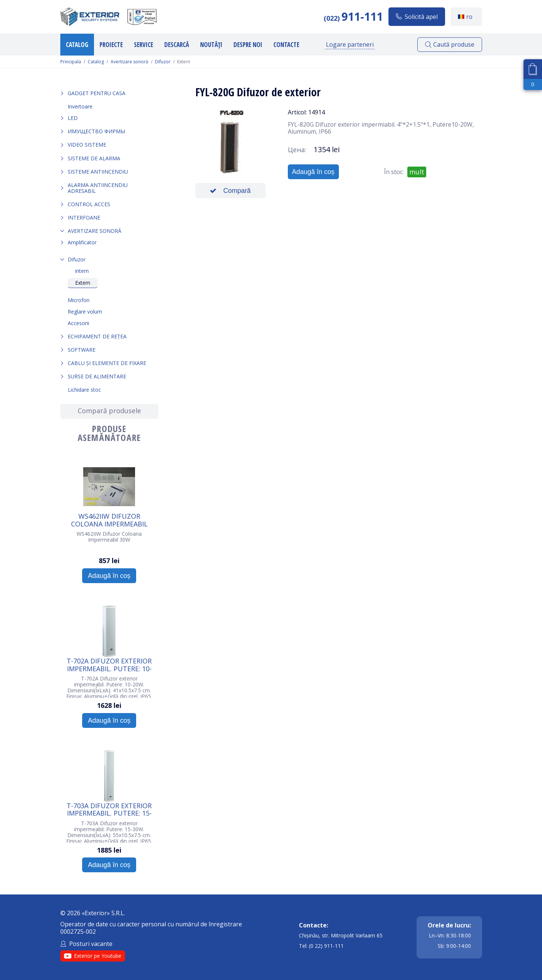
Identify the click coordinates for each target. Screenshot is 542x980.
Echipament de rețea (97, 336)
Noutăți (211, 45)
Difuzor (163, 62)
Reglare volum (85, 312)
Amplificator (82, 242)
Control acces (89, 204)
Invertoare (80, 106)
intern (82, 271)
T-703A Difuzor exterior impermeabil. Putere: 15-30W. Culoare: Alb (109, 809)
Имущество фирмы (96, 131)
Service (144, 45)
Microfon (79, 300)
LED (73, 118)
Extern (83, 283)
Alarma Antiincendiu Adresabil (98, 188)
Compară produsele (109, 411)
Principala (71, 62)
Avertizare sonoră (129, 62)
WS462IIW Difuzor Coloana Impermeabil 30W (109, 520)
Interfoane (84, 218)
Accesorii (78, 323)
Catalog (77, 45)
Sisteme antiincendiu (98, 172)
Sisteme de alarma (94, 158)
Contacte (286, 45)
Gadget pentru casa (97, 93)
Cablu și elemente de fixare (107, 363)
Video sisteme (87, 145)
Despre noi (248, 45)
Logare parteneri (350, 44)
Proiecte (111, 45)
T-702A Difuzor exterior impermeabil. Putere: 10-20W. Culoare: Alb (109, 665)
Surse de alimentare (97, 376)
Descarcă (177, 45)
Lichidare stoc (84, 390)
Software (82, 350)
